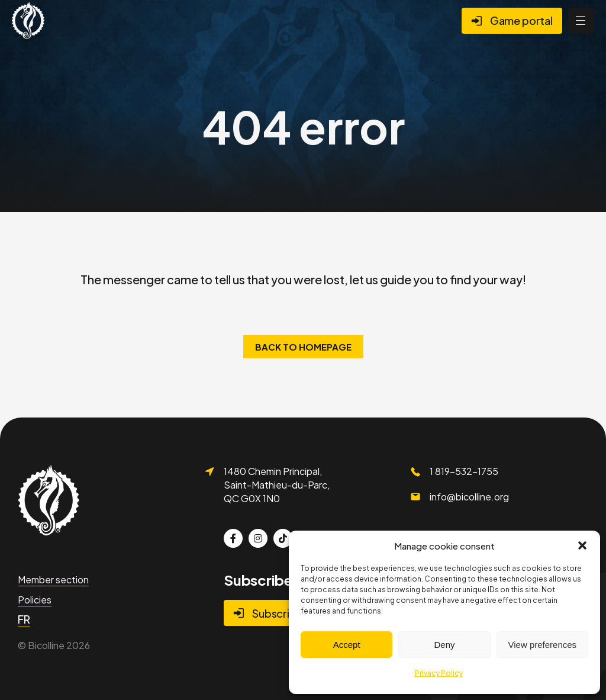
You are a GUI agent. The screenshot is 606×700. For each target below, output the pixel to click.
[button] (582, 545)
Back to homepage (303, 347)
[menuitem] (24, 620)
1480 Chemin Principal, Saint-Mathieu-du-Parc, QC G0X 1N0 (277, 484)
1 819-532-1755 (464, 471)
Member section (53, 579)
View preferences (543, 645)
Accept (347, 645)
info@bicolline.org (469, 497)
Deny (444, 645)
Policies (35, 600)
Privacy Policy (439, 673)
